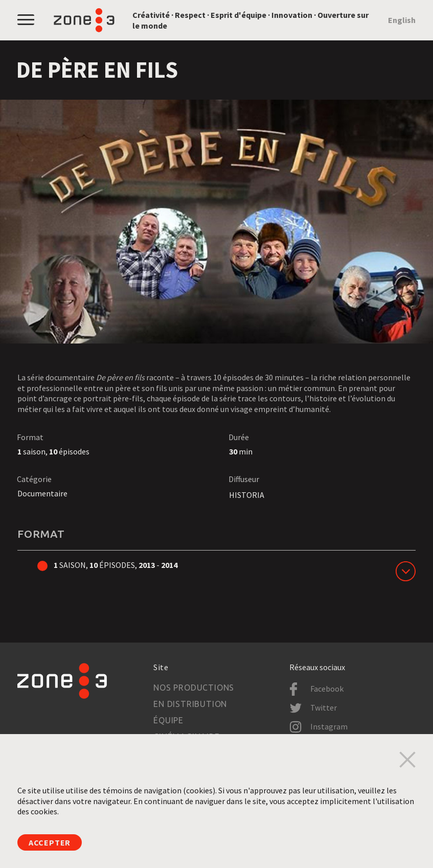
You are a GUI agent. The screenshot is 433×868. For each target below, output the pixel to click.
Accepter (50, 842)
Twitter (324, 707)
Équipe (168, 720)
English (402, 20)
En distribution (190, 704)
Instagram (329, 726)
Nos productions (194, 688)
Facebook (327, 689)
